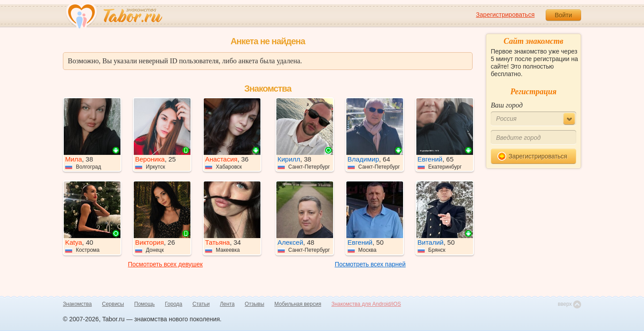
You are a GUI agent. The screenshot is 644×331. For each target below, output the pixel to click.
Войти (563, 15)
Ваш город (507, 105)
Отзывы (255, 304)
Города (173, 304)
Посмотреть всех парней (370, 264)
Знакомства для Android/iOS (366, 304)
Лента (227, 304)
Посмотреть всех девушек (165, 264)
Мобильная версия (298, 304)
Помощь (144, 304)
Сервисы (113, 304)
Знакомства (77, 304)
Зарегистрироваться (505, 15)
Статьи (201, 304)
